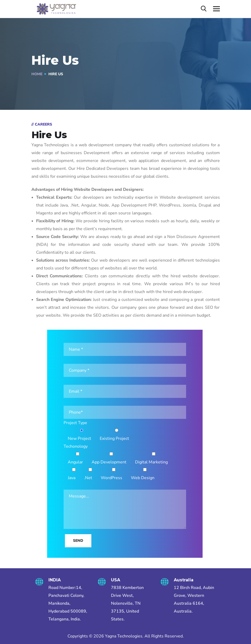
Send (78, 541)
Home (37, 74)
